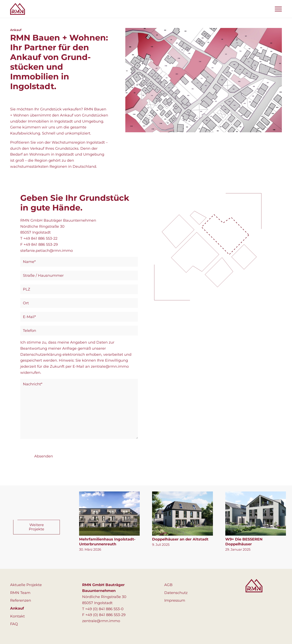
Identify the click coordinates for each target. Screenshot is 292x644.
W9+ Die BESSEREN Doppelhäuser (244, 542)
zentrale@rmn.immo (101, 621)
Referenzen (21, 600)
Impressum (175, 600)
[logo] (18, 9)
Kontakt (17, 616)
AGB (168, 585)
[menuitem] (277, 9)
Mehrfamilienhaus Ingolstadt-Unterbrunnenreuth (107, 542)
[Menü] (277, 9)
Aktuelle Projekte (26, 585)
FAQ (14, 624)
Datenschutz (176, 593)
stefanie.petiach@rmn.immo (47, 251)
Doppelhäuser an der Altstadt (180, 539)
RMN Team (20, 593)
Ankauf (17, 608)
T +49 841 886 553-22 (39, 238)
